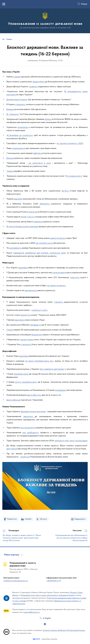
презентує (26, 315)
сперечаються (19, 148)
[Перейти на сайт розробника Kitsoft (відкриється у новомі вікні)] (37, 639)
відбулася (38, 153)
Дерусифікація (14, 400)
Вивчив (10, 158)
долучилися (12, 449)
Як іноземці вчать (74, 176)
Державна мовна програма (33, 412)
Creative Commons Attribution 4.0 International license (64, 630)
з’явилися (38, 222)
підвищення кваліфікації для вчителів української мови (39, 253)
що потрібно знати (44, 243)
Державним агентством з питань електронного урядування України (48, 595)
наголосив (25, 457)
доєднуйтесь (39, 82)
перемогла (36, 335)
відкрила (18, 199)
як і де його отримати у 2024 (70, 143)
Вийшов (10, 109)
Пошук (84, 4)
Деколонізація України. (17, 100)
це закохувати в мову (39, 163)
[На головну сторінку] (45, 21)
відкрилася (20, 320)
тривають (33, 87)
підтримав (24, 356)
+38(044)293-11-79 (54, 581)
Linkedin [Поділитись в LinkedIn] (28, 519)
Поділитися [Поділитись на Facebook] (12, 519)
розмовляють (15, 248)
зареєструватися (58, 238)
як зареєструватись (56, 286)
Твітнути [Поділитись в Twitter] (43, 519)
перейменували (21, 374)
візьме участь (27, 217)
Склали (10, 330)
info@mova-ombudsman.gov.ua (16, 581)
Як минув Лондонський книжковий (22, 227)
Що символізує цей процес (52, 369)
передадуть (36, 325)
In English (47, 618)
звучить (66, 191)
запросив (33, 212)
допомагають (31, 291)
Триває (10, 171)
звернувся (29, 417)
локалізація (23, 127)
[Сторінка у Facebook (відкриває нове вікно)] (45, 624)
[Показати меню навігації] (4, 4)
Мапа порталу (12, 555)
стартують (75, 278)
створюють (21, 105)
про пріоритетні (28, 428)
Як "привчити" (13, 114)
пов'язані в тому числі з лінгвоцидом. (71, 441)
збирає (48, 119)
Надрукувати (80, 519)
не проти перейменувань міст (39, 361)
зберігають (45, 204)
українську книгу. (40, 310)
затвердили (61, 390)
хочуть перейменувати (26, 382)
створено (59, 302)
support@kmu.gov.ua (31, 612)
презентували (27, 340)
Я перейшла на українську (20, 135)
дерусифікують (35, 395)
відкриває (23, 268)
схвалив (17, 77)
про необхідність (31, 433)
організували (59, 273)
